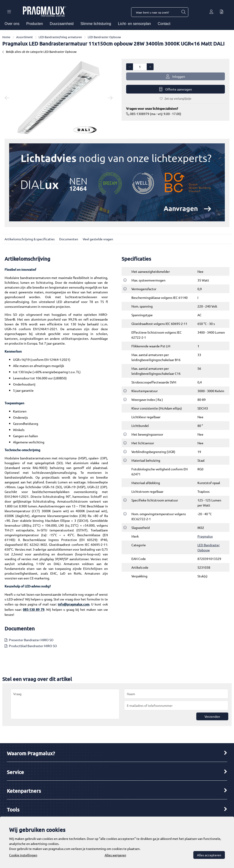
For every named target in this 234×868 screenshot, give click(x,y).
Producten (35, 24)
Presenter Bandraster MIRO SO (31, 640)
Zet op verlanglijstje (175, 98)
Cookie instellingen (23, 855)
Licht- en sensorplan (134, 24)
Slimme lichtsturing (96, 24)
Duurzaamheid (62, 24)
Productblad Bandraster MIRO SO (33, 646)
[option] (58, 98)
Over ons (12, 24)
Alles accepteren (209, 855)
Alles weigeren (115, 855)
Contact (164, 24)
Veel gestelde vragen (98, 239)
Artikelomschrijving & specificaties (30, 239)
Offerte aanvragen (176, 89)
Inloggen (175, 76)
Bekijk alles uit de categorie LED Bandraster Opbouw (39, 52)
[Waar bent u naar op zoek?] (183, 12)
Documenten (69, 239)
